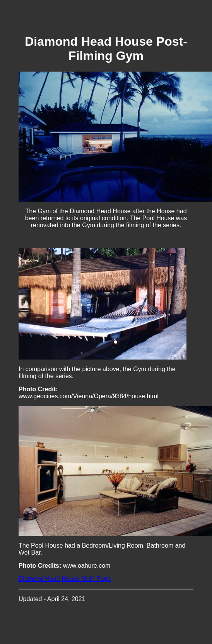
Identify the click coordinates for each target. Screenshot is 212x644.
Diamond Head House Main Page (65, 579)
